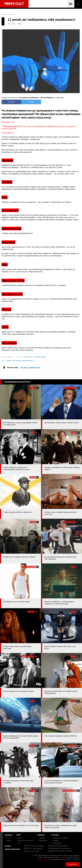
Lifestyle (55, 835)
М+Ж (19, 835)
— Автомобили (42, 841)
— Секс (19, 843)
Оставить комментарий (30, 367)
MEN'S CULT (33, 848)
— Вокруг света (56, 843)
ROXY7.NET (34, 846)
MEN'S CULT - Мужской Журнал (35, 357)
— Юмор (19, 838)
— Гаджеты (41, 838)
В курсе (8, 846)
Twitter (31, 102)
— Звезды (8, 841)
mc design (62, 857)
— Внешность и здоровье (60, 838)
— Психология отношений (25, 841)
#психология (17, 361)
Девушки (9, 835)
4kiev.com (32, 851)
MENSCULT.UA (58, 846)
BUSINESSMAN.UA (60, 848)
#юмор (9, 361)
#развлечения (27, 361)
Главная (4, 14)
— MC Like (8, 838)
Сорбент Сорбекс (44, 859)
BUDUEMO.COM (60, 851)
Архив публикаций (12, 849)
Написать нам (73, 864)
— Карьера (55, 841)
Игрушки (41, 835)
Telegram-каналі (10, 126)
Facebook (11, 102)
